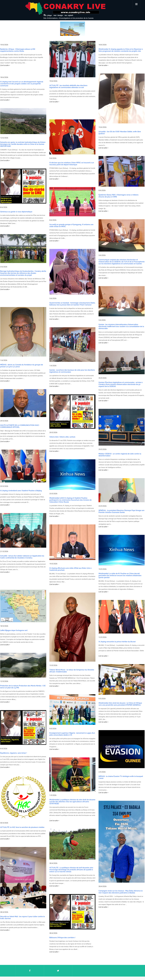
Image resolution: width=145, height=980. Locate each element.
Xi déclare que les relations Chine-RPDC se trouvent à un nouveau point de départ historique (70, 161)
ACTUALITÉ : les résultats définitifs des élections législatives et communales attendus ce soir (67, 86)
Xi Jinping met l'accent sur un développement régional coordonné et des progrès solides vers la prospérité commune (22, 83)
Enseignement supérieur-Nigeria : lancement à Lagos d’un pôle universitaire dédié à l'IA (71, 713)
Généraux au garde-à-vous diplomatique (16, 208)
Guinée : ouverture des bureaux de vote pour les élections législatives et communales (71, 362)
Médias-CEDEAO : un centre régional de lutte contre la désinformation (117, 443)
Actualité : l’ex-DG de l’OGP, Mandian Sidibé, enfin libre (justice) (116, 132)
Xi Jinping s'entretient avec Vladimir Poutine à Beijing (21, 477)
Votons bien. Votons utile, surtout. (61, 425)
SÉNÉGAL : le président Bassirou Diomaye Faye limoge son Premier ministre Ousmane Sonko (118, 497)
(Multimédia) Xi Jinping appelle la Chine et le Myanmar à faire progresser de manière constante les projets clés (117, 50)
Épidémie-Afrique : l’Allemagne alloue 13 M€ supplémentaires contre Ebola (18, 50)
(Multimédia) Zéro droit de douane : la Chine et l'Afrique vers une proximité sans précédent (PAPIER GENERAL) (117, 684)
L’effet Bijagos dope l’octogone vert (14, 612)
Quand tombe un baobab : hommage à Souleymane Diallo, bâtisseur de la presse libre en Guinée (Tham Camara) (71, 297)
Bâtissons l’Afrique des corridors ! (62, 938)
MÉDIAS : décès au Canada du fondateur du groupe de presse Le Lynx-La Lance (22, 357)
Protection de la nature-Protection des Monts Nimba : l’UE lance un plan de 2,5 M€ (23, 667)
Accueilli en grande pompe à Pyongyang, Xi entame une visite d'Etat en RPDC (70, 221)
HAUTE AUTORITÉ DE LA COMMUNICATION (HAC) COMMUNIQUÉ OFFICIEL (20, 415)
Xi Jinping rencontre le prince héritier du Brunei (114, 623)
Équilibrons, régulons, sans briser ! (14, 731)
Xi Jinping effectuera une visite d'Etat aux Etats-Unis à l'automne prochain (69, 553)
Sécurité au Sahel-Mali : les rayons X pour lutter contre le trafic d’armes (22, 891)
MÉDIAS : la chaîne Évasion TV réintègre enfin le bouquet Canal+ (117, 755)
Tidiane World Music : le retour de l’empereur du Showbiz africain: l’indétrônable (70, 653)
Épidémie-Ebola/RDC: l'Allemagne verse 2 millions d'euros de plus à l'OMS (115, 192)
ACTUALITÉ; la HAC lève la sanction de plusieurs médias (22, 803)
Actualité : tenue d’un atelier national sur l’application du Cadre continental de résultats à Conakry (22, 541)
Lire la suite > (5, 65)
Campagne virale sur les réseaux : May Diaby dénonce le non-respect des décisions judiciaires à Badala (117, 867)
